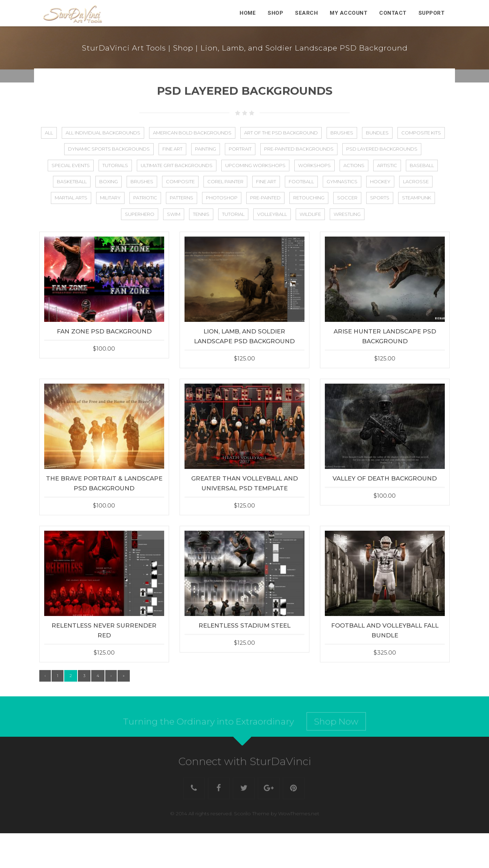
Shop (275, 13)
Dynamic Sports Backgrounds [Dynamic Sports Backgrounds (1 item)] (109, 149)
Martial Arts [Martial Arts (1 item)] (71, 198)
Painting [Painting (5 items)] (206, 149)
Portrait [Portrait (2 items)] (240, 149)
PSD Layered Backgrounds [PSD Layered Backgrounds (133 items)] (382, 149)
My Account (349, 13)
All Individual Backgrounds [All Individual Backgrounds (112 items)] (103, 133)
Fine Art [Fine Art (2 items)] (172, 149)
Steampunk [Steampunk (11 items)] (417, 198)
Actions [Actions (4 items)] (354, 165)
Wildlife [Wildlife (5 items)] (310, 214)
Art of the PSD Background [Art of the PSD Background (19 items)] (281, 133)
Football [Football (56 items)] (301, 181)
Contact (393, 13)
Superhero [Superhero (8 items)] (140, 214)
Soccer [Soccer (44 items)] (347, 198)
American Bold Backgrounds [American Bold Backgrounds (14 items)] (192, 133)
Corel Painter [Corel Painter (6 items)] (225, 181)
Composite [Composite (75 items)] (180, 181)
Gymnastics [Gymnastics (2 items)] (342, 181)
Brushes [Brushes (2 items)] (142, 181)
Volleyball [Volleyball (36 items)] (272, 214)
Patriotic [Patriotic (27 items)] (145, 198)
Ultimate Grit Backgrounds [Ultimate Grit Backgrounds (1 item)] (177, 165)
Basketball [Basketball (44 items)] (72, 181)
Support (432, 13)
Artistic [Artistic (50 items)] (387, 165)
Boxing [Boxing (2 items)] (109, 181)
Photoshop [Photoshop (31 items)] (222, 198)
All (49, 133)
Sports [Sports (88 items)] (380, 198)
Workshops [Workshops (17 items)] (314, 165)
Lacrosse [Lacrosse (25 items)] (416, 181)
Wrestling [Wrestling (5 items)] (347, 214)
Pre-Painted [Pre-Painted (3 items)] (265, 198)
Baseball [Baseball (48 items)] (422, 165)
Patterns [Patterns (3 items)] (182, 198)
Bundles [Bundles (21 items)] (377, 133)
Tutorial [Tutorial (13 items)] (233, 214)
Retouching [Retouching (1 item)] (309, 198)
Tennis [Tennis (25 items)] (201, 214)
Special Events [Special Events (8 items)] (71, 165)
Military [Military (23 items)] (110, 198)
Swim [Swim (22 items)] (174, 214)
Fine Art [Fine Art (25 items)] (266, 181)
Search (306, 13)
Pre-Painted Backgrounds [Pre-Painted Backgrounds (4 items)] (299, 149)
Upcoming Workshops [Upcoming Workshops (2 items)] (255, 165)
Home (248, 13)
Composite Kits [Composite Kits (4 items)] (421, 133)
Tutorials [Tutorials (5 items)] (115, 165)
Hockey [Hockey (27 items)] (380, 181)
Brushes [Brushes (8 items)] (342, 133)
